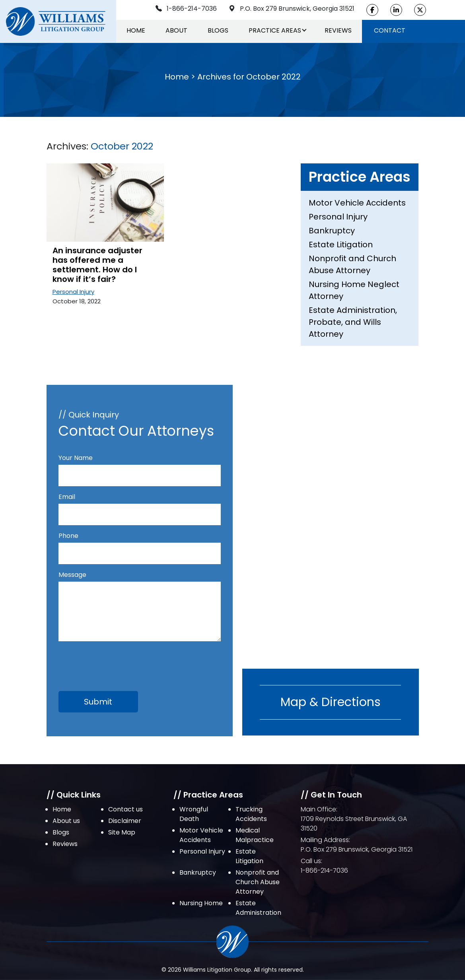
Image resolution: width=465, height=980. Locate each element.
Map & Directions (331, 702)
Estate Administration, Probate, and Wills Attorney (353, 322)
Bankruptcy (332, 231)
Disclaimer (125, 821)
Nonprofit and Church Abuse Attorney (352, 264)
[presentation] (119, 662)
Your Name (140, 467)
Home (136, 30)
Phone (140, 544)
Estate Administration (258, 908)
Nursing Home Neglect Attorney (354, 290)
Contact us (125, 809)
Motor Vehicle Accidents (357, 203)
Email (140, 506)
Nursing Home (201, 903)
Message (140, 607)
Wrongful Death (194, 814)
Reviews (338, 30)
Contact (390, 30)
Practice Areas (275, 30)
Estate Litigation (341, 245)
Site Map (122, 832)
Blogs (218, 30)
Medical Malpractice (255, 835)
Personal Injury (73, 292)
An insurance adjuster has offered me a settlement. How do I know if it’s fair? (97, 265)
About (176, 30)
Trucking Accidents (251, 814)
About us (66, 821)
